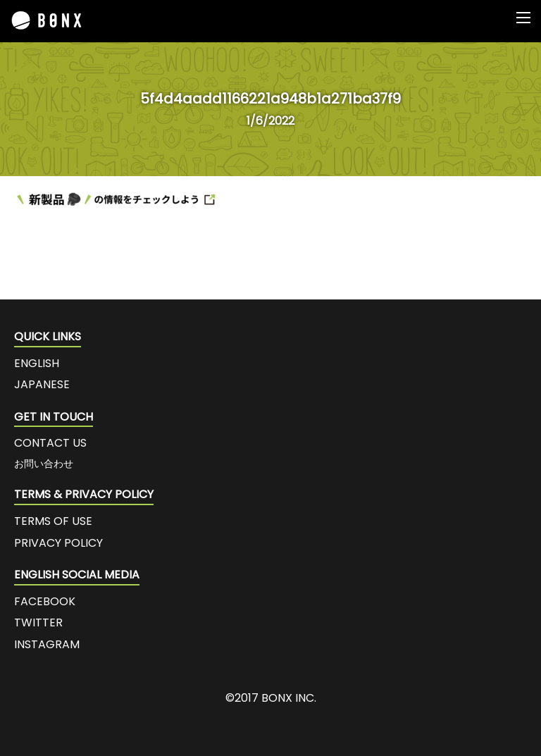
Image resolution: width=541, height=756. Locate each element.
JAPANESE (42, 384)
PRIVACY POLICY (58, 543)
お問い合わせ (44, 464)
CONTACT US (50, 443)
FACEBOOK (45, 601)
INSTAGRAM (47, 644)
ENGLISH (37, 363)
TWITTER (38, 622)
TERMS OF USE (53, 521)
